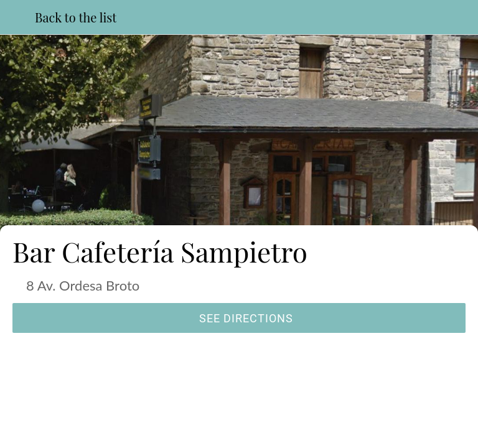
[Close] (17, 17)
